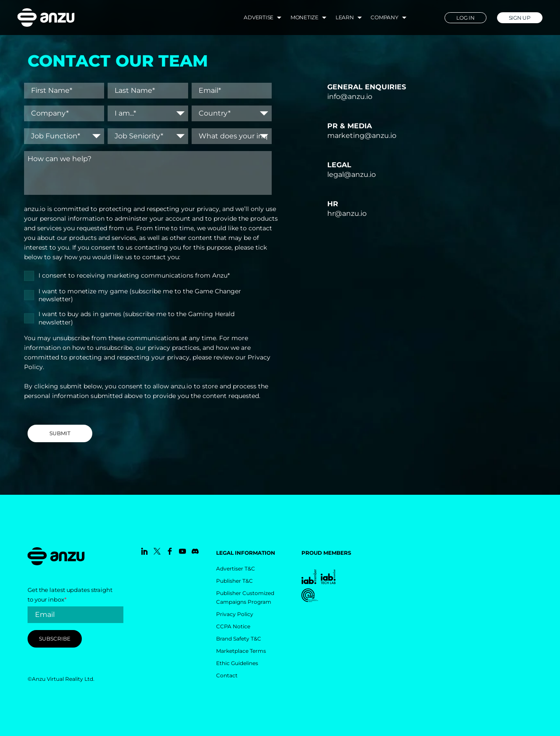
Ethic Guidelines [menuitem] (237, 663)
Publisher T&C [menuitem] (234, 581)
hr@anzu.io (347, 213)
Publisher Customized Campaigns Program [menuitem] (245, 597)
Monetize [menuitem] (304, 17)
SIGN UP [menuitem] (520, 18)
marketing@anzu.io (362, 136)
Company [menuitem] (384, 17)
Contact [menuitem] (227, 675)
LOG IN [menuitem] (465, 18)
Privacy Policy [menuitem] (235, 614)
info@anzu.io (350, 97)
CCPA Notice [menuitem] (233, 626)
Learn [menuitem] (345, 17)
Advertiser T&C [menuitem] (236, 569)
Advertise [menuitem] (259, 17)
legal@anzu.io (352, 174)
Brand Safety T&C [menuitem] (239, 639)
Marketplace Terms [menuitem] (241, 651)
